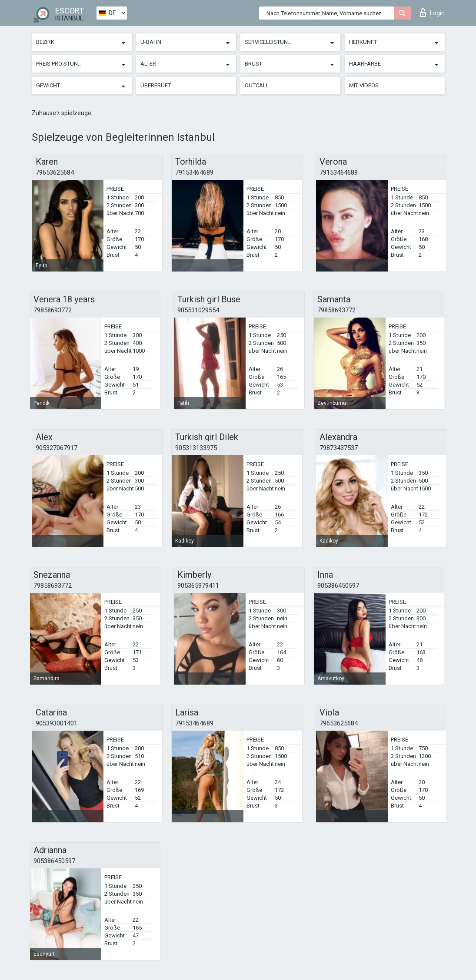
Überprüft (156, 85)
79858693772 (53, 310)
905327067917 (57, 448)
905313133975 (196, 448)
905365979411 (198, 586)
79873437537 (339, 448)
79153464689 (194, 172)
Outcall (257, 85)
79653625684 (55, 172)
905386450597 (338, 586)
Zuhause (45, 113)
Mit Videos (364, 85)
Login (432, 13)
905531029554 (198, 310)
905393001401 (57, 723)
